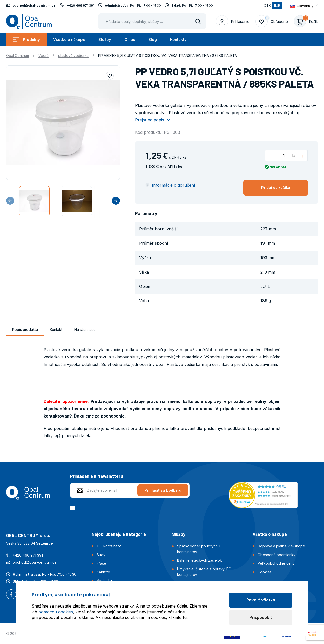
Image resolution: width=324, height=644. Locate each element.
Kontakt (56, 329)
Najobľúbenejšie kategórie (119, 534)
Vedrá (44, 56)
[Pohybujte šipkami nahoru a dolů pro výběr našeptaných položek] (152, 21)
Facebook (11, 595)
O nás (130, 39)
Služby (105, 39)
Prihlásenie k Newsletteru (97, 476)
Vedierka (104, 581)
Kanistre (103, 572)
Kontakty (178, 39)
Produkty (26, 39)
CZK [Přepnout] (267, 5)
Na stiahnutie (85, 329)
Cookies (265, 572)
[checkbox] (74, 508)
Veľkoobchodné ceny (276, 563)
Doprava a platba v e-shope (281, 546)
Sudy (101, 555)
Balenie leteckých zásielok (200, 560)
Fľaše (101, 563)
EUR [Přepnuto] (277, 5)
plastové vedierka (73, 56)
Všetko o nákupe (69, 39)
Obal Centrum (17, 56)
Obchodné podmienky (277, 555)
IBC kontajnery (109, 546)
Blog (153, 39)
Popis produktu (25, 329)
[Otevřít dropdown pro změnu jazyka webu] (304, 5)
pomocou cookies (56, 612)
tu (185, 617)
